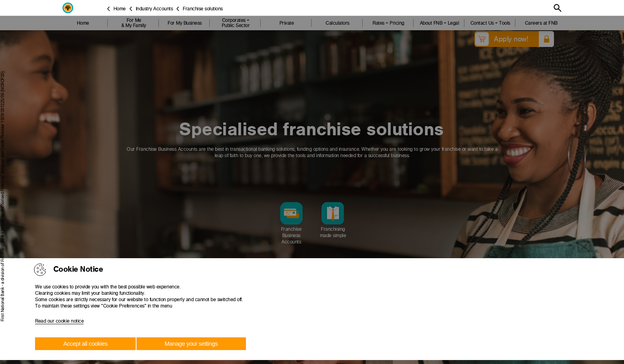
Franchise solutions (203, 9)
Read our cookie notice (59, 321)
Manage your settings (191, 344)
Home (120, 9)
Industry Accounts (154, 9)
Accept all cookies (85, 344)
